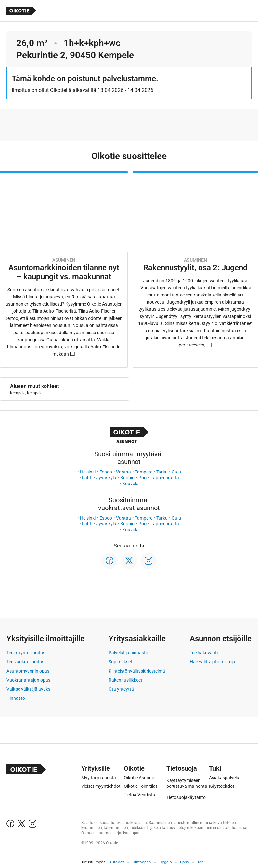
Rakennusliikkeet (125, 680)
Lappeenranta (165, 478)
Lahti (87, 478)
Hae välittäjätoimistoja (213, 662)
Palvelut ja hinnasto (128, 653)
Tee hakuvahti (204, 653)
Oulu (176, 472)
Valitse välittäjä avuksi (29, 689)
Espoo (106, 472)
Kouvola (130, 484)
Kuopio (127, 478)
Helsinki (88, 472)
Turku (162, 472)
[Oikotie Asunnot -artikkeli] (64, 269)
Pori (142, 478)
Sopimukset (120, 662)
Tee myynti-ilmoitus (26, 653)
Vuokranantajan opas (28, 680)
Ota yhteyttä (121, 689)
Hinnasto (16, 698)
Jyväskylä (106, 478)
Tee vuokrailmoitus (25, 662)
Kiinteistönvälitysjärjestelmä (137, 671)
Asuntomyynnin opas (28, 671)
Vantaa (123, 472)
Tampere (144, 472)
